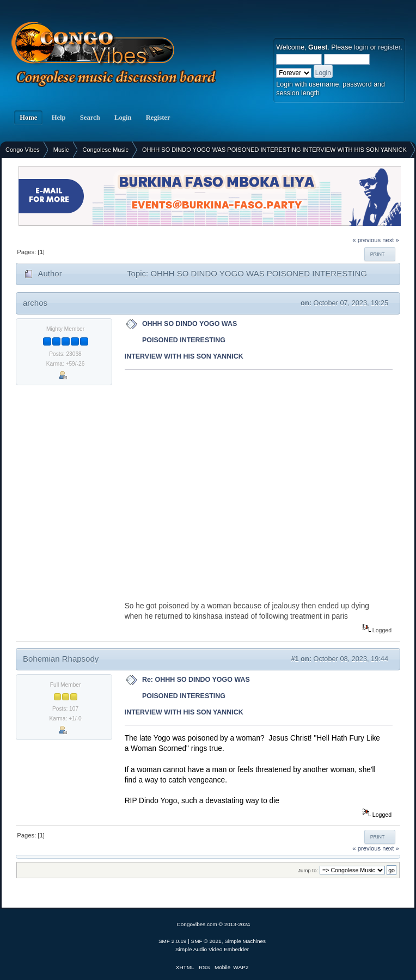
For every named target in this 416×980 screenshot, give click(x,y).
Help (58, 118)
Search (90, 118)
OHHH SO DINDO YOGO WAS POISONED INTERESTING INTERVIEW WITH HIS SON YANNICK (184, 340)
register (389, 47)
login (361, 47)
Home (28, 118)
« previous (366, 240)
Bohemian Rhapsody (61, 659)
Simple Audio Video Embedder (212, 949)
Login (123, 118)
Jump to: (308, 870)
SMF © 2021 (206, 941)
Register (158, 118)
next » (391, 240)
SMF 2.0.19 (173, 941)
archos (35, 303)
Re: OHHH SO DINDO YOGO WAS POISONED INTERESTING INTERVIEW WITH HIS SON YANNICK (187, 696)
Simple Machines (245, 941)
